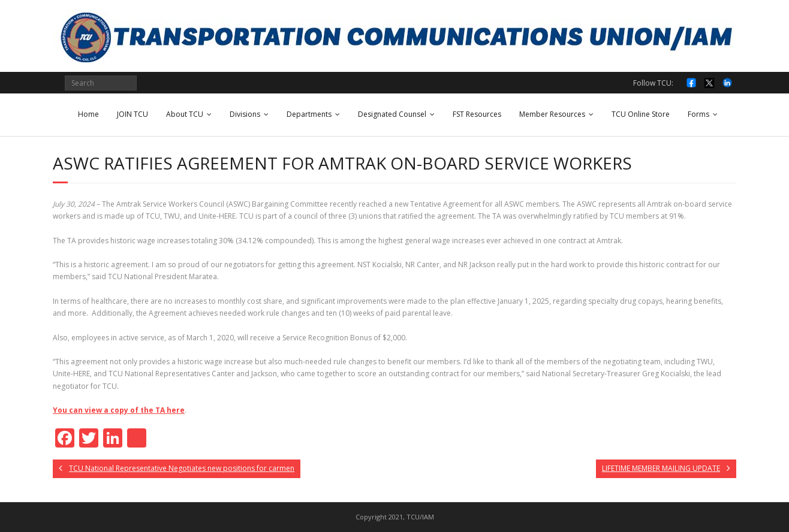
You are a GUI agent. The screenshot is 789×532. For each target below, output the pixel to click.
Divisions (245, 114)
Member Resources (552, 114)
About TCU (185, 114)
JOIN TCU (132, 114)
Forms (698, 114)
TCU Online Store (641, 114)
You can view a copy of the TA (119, 410)
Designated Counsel (392, 114)
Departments (309, 114)
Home (88, 114)
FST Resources (477, 114)
